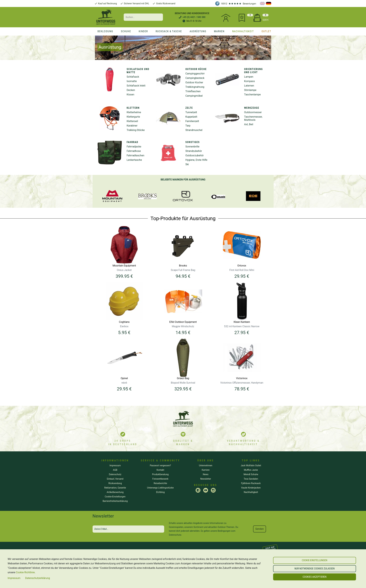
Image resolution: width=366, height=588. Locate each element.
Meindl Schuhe (251, 474)
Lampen (249, 77)
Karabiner (132, 126)
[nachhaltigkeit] (243, 31)
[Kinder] (143, 31)
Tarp (188, 126)
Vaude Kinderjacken (251, 488)
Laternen (249, 86)
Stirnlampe (250, 90)
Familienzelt (192, 121)
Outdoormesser (253, 112)
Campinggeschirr (195, 74)
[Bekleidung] (105, 31)
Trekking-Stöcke (136, 130)
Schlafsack (133, 77)
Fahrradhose (134, 151)
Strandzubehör (194, 151)
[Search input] (143, 17)
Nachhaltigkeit (251, 492)
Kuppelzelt (191, 117)
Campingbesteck (195, 78)
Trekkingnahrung (195, 87)
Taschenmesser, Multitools (253, 118)
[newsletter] (128, 529)
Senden (260, 529)
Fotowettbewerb (160, 479)
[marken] (219, 31)
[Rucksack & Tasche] (169, 31)
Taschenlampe (252, 95)
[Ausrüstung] (198, 31)
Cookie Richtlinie (25, 572)
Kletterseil (132, 121)
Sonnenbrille (192, 147)
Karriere (206, 470)
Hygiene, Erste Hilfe (196, 160)
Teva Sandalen (251, 479)
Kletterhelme (134, 112)
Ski (187, 164)
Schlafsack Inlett (136, 86)
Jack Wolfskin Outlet (251, 465)
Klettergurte (133, 117)
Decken (131, 90)
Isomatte (132, 81)
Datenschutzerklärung (38, 578)
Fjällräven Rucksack (251, 483)
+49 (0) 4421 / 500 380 (194, 17)
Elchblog (160, 492)
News (206, 474)
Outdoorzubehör (195, 155)
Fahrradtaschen (136, 155)
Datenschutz (175, 535)
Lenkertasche (134, 160)
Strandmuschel (194, 130)
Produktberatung (160, 474)
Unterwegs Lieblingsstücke (160, 488)
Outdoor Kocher (194, 82)
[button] (315, 560)
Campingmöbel (194, 96)
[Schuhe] (126, 31)
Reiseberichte (160, 483)
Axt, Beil (249, 124)
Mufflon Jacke (251, 470)
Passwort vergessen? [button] (160, 465)
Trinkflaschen (193, 91)
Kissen (131, 95)
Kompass (250, 81)
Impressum (14, 578)
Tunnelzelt (191, 112)
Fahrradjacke (134, 147)
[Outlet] (266, 31)
